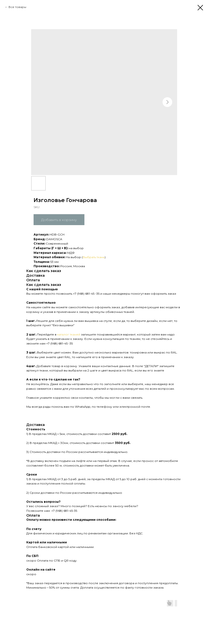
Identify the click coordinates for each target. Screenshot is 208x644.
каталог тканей (69, 334)
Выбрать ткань (94, 257)
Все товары (17, 7)
